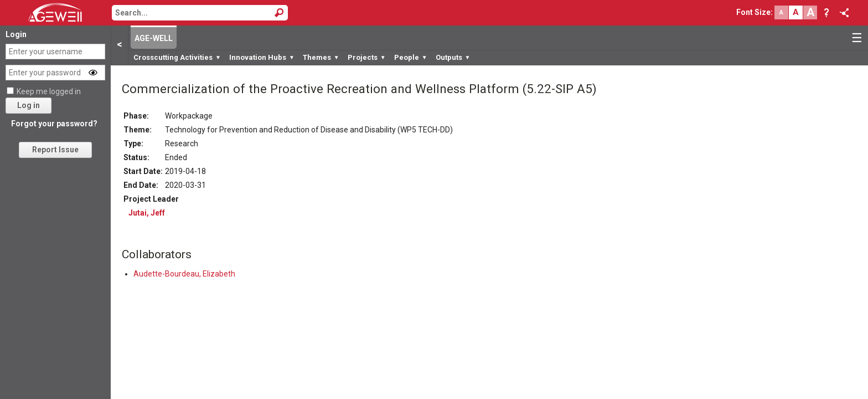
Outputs (453, 57)
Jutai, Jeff (147, 213)
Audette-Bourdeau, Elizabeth (184, 274)
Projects (367, 57)
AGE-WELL (154, 38)
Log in (29, 105)
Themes (321, 57)
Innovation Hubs (262, 57)
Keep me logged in (49, 91)
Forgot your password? (54, 124)
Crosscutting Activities (177, 57)
